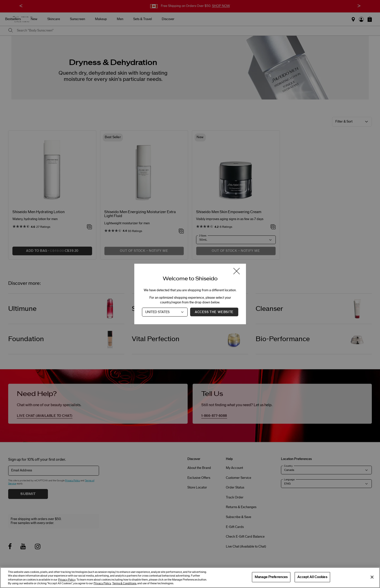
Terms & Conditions (124, 583)
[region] (190, 578)
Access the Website (214, 312)
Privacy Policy (67, 580)
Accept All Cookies (312, 577)
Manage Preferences (271, 577)
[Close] (372, 577)
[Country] (165, 312)
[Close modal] (237, 272)
